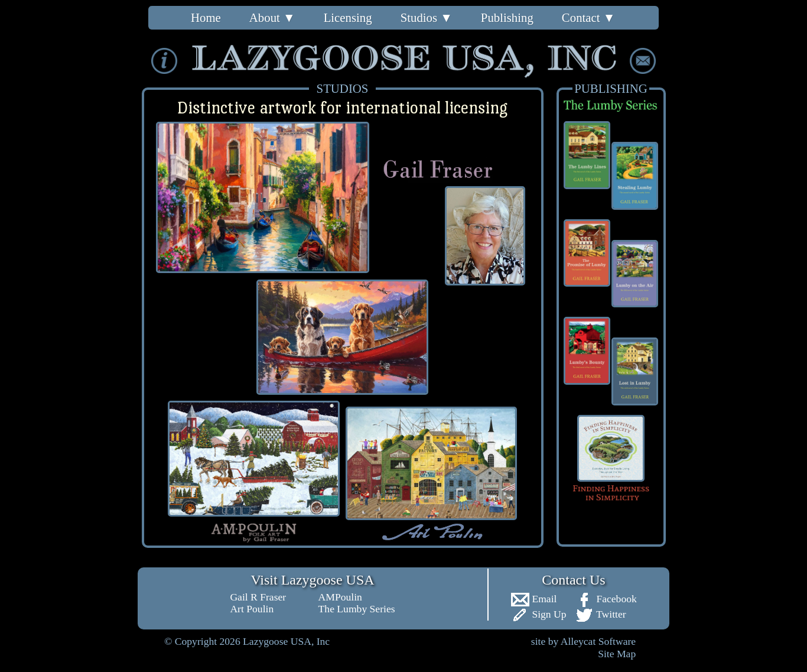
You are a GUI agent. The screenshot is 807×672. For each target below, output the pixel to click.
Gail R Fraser (258, 597)
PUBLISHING (611, 88)
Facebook (606, 599)
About (272, 18)
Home (206, 17)
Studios (427, 18)
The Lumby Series (357, 609)
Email (533, 599)
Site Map (617, 654)
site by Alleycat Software (583, 641)
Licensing (348, 17)
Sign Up (538, 614)
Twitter (601, 614)
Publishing (507, 17)
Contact (588, 18)
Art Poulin (252, 609)
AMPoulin (340, 597)
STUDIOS (343, 88)
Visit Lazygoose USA (312, 580)
